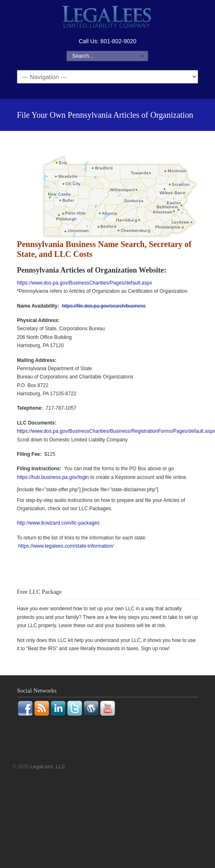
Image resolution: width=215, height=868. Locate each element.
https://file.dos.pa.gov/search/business (104, 306)
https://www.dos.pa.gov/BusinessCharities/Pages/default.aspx (84, 283)
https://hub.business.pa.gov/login (53, 477)
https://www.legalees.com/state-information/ (66, 546)
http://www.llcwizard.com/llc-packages (58, 523)
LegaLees (107, 18)
